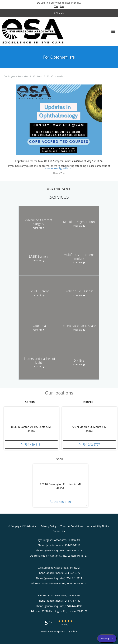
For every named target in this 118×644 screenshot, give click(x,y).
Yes (56, 6)
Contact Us (59, 531)
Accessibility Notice (98, 526)
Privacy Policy (49, 526)
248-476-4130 (60, 502)
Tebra (74, 631)
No (62, 6)
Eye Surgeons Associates (16, 76)
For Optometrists (56, 76)
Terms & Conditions (72, 526)
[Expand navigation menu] (113, 31)
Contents (38, 76)
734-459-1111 (31, 445)
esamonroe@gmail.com (59, 168)
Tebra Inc (32, 526)
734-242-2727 (89, 445)
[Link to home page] (45, 31)
